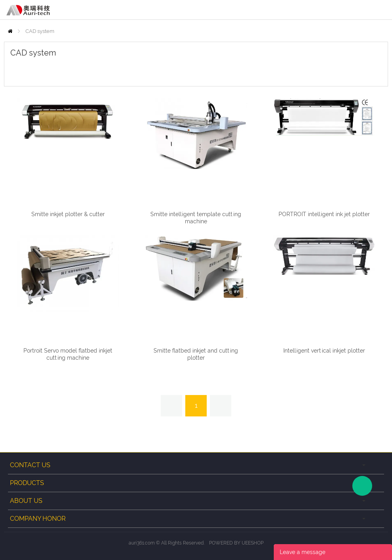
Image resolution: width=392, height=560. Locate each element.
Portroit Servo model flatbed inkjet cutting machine (68, 354)
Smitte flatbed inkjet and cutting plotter (196, 354)
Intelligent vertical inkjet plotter (324, 351)
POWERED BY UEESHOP (236, 543)
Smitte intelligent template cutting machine (196, 218)
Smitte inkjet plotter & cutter (68, 214)
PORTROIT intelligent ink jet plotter (324, 214)
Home (10, 31)
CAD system (40, 31)
